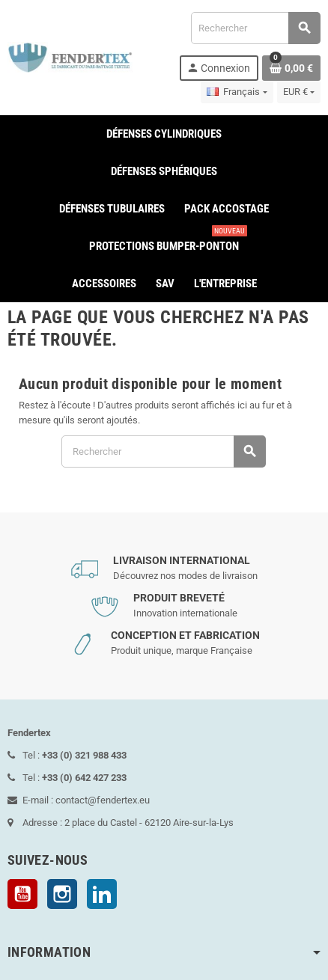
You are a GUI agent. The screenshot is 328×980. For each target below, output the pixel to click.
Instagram (62, 894)
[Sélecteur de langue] (237, 92)
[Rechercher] (255, 28)
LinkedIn (102, 894)
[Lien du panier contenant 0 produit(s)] (291, 68)
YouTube (22, 894)
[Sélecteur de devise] (299, 92)
